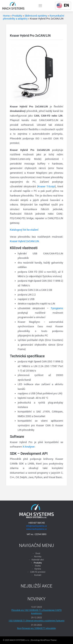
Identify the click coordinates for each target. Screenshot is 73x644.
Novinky (38, 557)
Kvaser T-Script (46, 186)
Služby (38, 566)
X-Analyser (29, 447)
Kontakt (38, 575)
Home (6, 16)
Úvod (38, 553)
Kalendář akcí (38, 560)
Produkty (17, 16)
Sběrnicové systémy (36, 16)
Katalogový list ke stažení (24, 230)
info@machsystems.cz (36, 526)
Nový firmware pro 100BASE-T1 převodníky (36, 628)
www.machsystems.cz (36, 529)
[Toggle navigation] (40, 6)
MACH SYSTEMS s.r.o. (20, 640)
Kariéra (38, 569)
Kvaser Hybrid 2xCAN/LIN (24, 241)
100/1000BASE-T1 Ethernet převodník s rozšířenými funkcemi (36, 621)
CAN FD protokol (38, 572)
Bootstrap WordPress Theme (44, 640)
